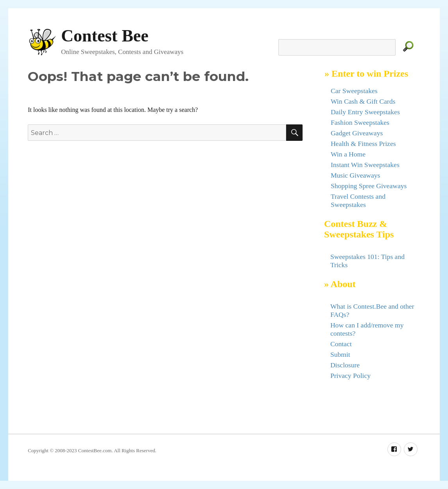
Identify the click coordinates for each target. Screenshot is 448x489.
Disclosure (345, 365)
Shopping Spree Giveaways (369, 186)
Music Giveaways (356, 175)
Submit (340, 354)
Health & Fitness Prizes (363, 144)
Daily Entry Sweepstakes (365, 112)
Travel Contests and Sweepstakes (358, 200)
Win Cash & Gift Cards (363, 101)
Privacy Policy (350, 376)
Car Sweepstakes (354, 91)
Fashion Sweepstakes (360, 122)
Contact (341, 344)
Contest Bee (105, 36)
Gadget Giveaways (357, 133)
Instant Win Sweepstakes (365, 165)
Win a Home (348, 154)
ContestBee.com (95, 450)
